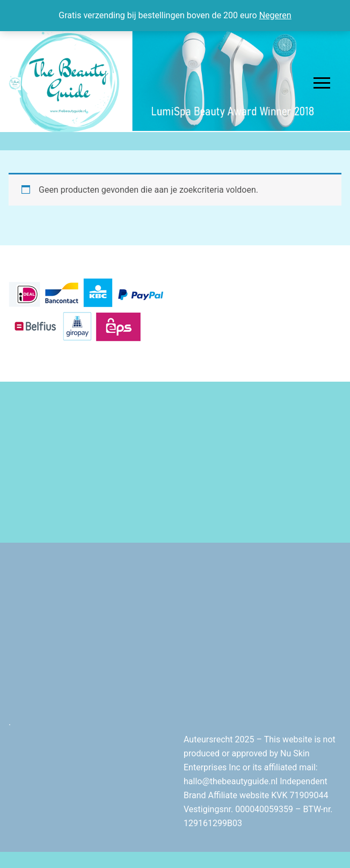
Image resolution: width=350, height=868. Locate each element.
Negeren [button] (275, 15)
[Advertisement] (175, 462)
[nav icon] (322, 83)
